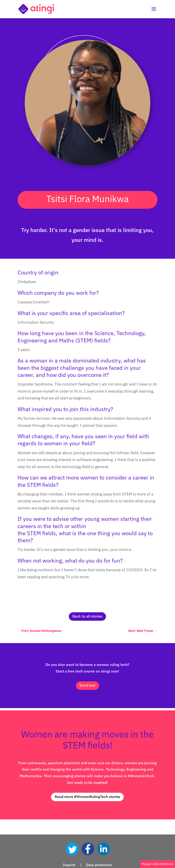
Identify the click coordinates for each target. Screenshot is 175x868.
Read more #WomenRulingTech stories (87, 797)
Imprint (69, 865)
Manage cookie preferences (157, 864)
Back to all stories (87, 616)
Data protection (99, 865)
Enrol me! (87, 686)
